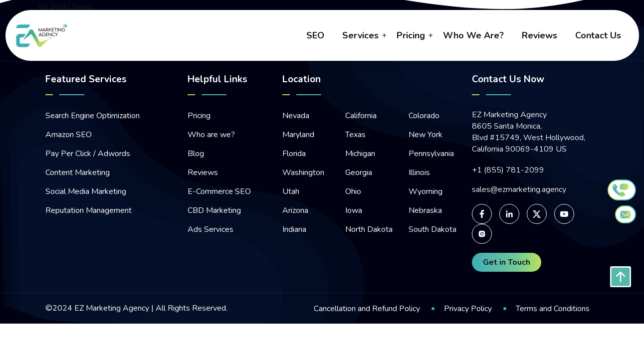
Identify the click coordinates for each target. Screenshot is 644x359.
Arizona (295, 210)
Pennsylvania (431, 154)
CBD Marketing (214, 210)
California (361, 116)
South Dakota (432, 229)
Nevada (296, 116)
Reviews (203, 173)
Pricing (199, 116)
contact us (598, 35)
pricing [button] (411, 35)
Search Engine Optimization (93, 116)
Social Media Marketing (86, 191)
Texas (355, 135)
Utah (291, 191)
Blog (196, 154)
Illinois (419, 173)
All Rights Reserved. (191, 308)
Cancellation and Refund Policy (367, 309)
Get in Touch (507, 262)
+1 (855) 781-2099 (508, 170)
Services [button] (360, 35)
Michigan (360, 154)
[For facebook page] (482, 214)
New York (426, 135)
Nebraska (425, 210)
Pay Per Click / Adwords (88, 154)
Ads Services (211, 229)
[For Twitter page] (537, 214)
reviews (539, 35)
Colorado (424, 116)
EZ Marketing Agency (112, 308)
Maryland (298, 135)
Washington (303, 173)
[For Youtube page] (564, 214)
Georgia (359, 173)
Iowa (354, 210)
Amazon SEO (69, 135)
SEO (315, 35)
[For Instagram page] (482, 234)
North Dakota (369, 229)
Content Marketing (78, 173)
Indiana (294, 229)
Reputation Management (89, 210)
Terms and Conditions (553, 309)
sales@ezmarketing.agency (519, 190)
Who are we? (211, 135)
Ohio (353, 191)
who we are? (473, 35)
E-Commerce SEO (219, 191)
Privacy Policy (468, 309)
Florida (294, 154)
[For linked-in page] (509, 214)
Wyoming (426, 191)
